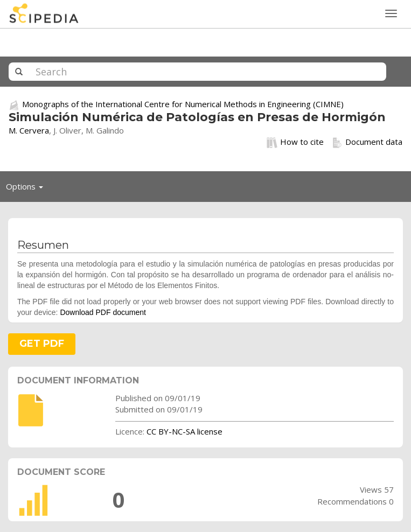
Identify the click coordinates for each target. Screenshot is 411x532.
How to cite (295, 142)
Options (27, 189)
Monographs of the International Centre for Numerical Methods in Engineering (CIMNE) (183, 104)
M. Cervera (29, 130)
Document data (367, 142)
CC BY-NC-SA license (184, 431)
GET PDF (42, 344)
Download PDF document (103, 312)
